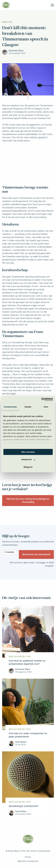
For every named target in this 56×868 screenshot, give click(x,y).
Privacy (28, 857)
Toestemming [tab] (10, 407)
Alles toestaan (28, 452)
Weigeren (28, 467)
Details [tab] (28, 407)
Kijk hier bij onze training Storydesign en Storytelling (28, 501)
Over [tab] (46, 407)
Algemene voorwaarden (28, 861)
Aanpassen (28, 459)
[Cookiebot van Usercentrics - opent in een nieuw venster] (41, 399)
